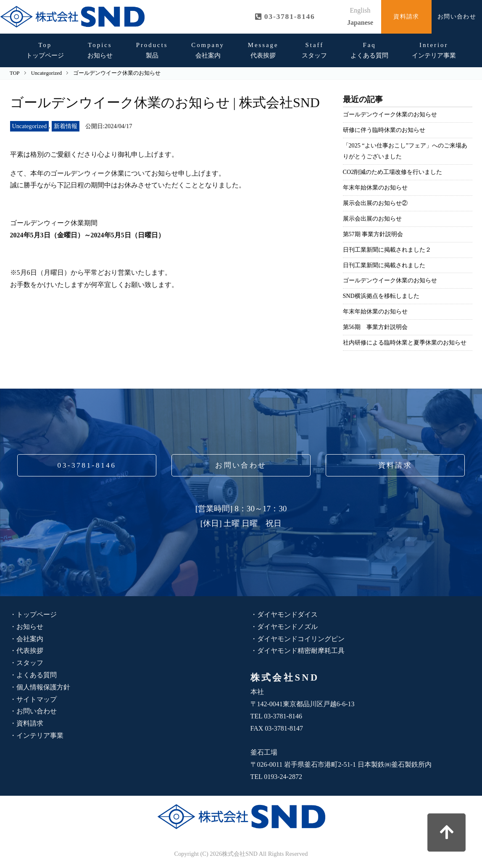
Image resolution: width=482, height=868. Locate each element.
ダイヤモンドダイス (287, 614)
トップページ (45, 50)
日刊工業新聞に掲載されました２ (387, 250)
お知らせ (100, 50)
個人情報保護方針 (43, 687)
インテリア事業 (434, 50)
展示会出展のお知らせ (372, 218)
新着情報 (66, 126)
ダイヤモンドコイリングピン (301, 639)
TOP (14, 73)
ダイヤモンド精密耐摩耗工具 (301, 651)
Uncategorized (30, 126)
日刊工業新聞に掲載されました (384, 265)
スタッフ (314, 50)
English (360, 10)
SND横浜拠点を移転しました (381, 296)
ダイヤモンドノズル (287, 627)
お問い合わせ (457, 16)
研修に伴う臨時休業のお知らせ (384, 130)
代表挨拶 (263, 50)
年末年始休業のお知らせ (375, 187)
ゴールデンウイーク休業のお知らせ (390, 114)
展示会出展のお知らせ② (375, 203)
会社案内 (208, 50)
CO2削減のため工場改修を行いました (393, 172)
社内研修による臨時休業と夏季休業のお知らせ (405, 342)
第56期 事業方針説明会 (375, 327)
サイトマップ (37, 699)
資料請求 (406, 16)
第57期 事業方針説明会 (373, 234)
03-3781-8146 (87, 465)
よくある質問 (369, 50)
